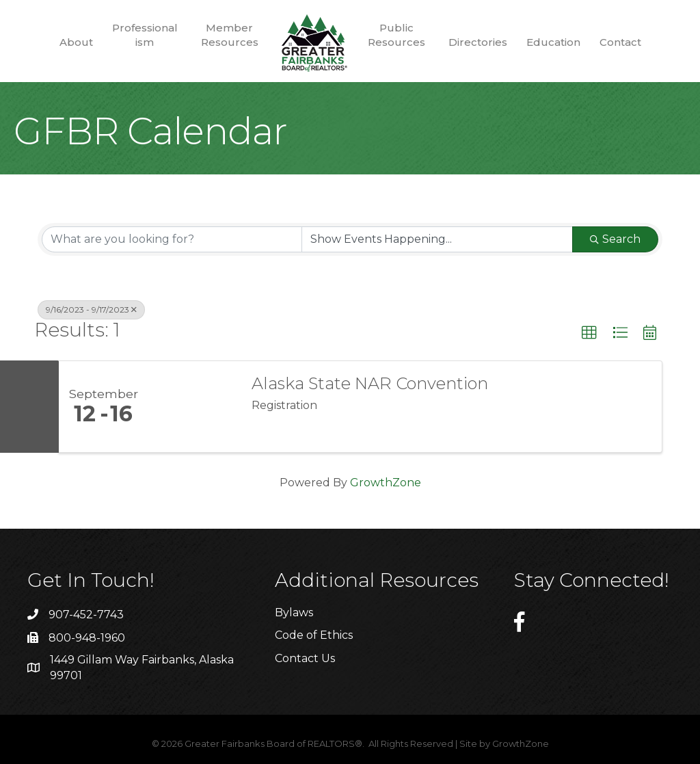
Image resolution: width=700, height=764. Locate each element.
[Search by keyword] (172, 239)
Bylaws (294, 612)
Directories (478, 42)
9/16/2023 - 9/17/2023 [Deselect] (91, 309)
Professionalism (145, 35)
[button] (589, 333)
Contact (620, 42)
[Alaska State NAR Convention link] (193, 407)
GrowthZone (386, 483)
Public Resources (396, 35)
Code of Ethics (314, 635)
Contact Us (305, 658)
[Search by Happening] (437, 239)
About (76, 42)
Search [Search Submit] (615, 239)
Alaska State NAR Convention (370, 384)
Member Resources (230, 35)
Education (553, 42)
